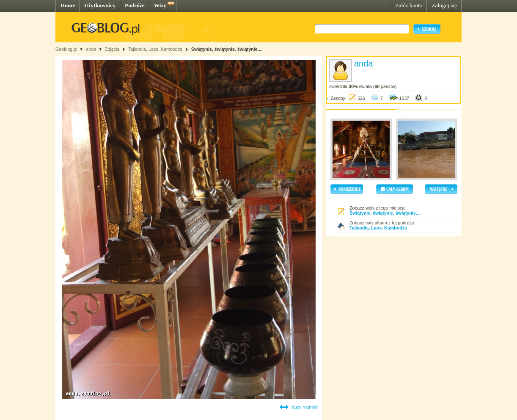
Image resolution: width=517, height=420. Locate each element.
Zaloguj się (444, 5)
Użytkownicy (100, 5)
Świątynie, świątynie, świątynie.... (227, 49)
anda (91, 49)
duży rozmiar (305, 407)
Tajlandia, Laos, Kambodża (155, 49)
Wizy (160, 5)
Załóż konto (409, 5)
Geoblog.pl (66, 49)
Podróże (135, 5)
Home (68, 5)
